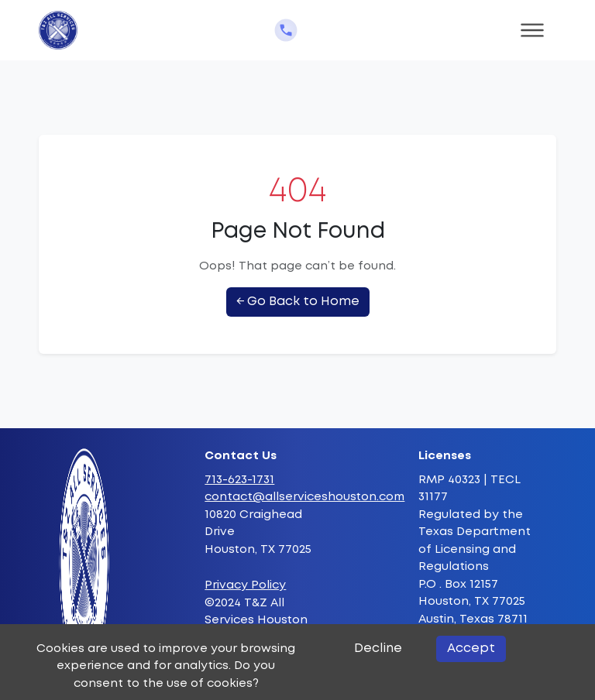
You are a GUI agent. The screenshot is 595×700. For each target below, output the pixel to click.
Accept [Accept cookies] (471, 649)
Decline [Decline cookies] (378, 649)
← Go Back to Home (298, 302)
